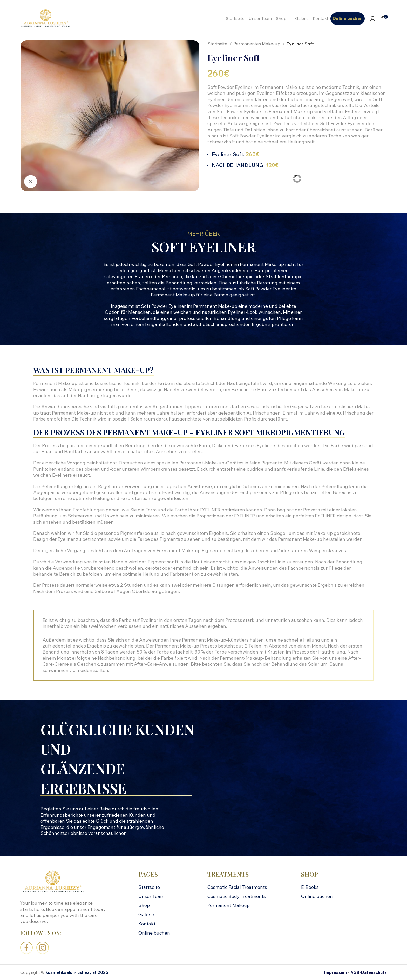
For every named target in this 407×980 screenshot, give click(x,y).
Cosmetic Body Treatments (237, 896)
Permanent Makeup (229, 905)
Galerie (146, 914)
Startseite (218, 44)
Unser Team (151, 896)
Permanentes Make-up (257, 44)
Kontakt (147, 924)
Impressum (335, 972)
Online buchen (154, 933)
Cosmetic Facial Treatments (237, 887)
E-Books (310, 887)
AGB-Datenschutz (369, 972)
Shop (144, 905)
